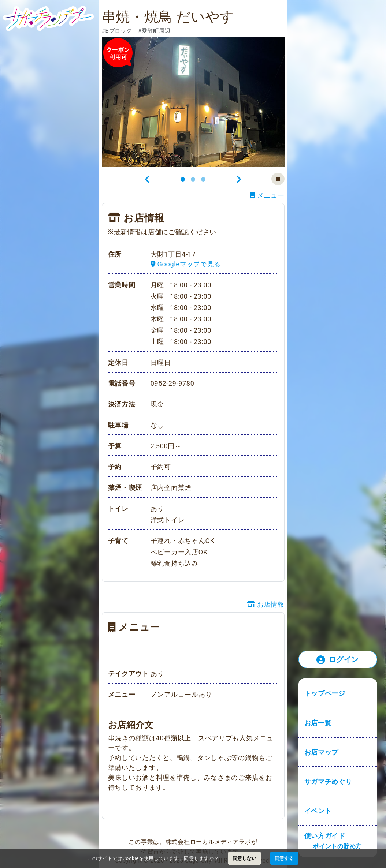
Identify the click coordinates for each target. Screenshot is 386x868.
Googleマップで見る (186, 264)
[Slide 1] (183, 179)
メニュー (267, 195)
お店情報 (266, 604)
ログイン (338, 660)
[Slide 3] (203, 179)
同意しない (244, 858)
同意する (284, 858)
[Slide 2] (193, 179)
